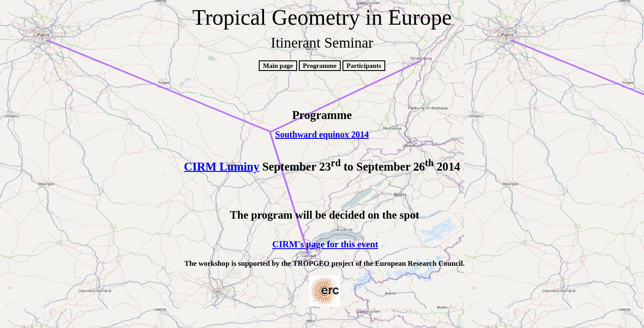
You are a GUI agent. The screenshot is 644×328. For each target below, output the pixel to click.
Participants (364, 66)
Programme (320, 66)
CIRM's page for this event (325, 244)
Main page (278, 66)
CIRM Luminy (221, 166)
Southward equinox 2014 (322, 134)
